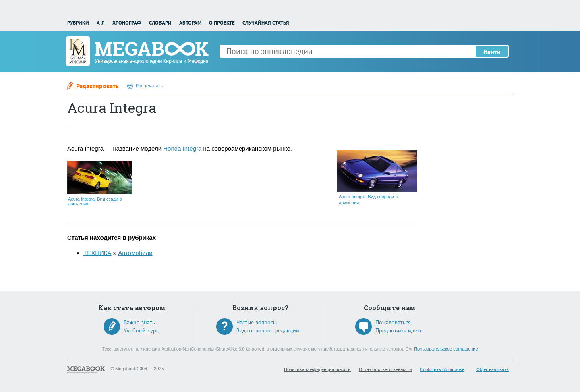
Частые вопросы (257, 322)
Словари (160, 23)
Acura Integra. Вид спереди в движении (368, 200)
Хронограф (127, 23)
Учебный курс (141, 330)
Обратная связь (493, 369)
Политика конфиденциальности (317, 369)
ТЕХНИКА (97, 253)
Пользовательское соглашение (446, 349)
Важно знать (139, 322)
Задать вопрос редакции (268, 330)
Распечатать (149, 86)
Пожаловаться (393, 322)
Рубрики (78, 23)
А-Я (101, 23)
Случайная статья (266, 23)
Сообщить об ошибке (442, 369)
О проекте (222, 23)
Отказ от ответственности (385, 369)
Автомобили (135, 253)
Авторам (190, 23)
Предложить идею (398, 330)
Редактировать (97, 86)
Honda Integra (182, 148)
